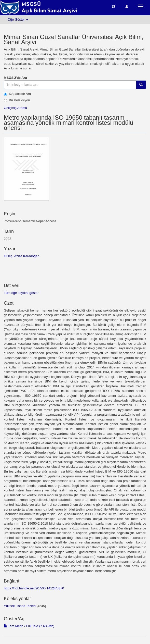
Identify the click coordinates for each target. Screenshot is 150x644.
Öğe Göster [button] (18, 20)
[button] (113, 6)
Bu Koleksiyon (17, 100)
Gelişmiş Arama (15, 108)
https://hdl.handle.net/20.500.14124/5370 (34, 588)
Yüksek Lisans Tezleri (20, 606)
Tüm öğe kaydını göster (21, 293)
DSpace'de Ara (17, 94)
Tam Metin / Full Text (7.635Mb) (29, 626)
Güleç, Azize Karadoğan (22, 256)
